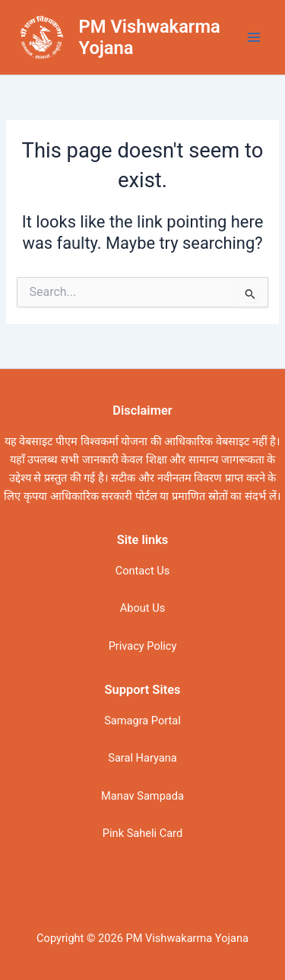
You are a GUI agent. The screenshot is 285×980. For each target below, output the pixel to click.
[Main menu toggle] (254, 37)
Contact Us (143, 571)
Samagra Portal (142, 721)
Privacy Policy (143, 646)
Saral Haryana (142, 758)
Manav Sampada (142, 796)
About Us (142, 608)
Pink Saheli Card (142, 833)
